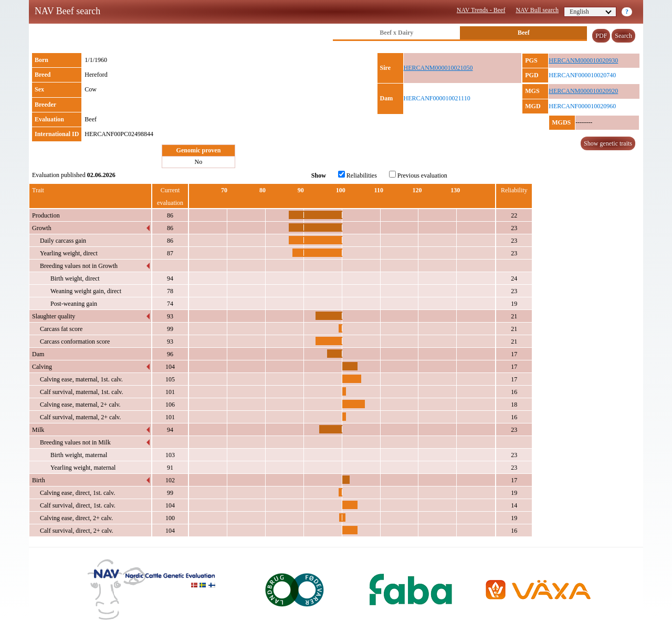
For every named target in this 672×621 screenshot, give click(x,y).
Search (623, 36)
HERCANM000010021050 (438, 68)
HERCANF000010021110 (437, 98)
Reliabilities (358, 175)
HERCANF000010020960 (582, 106)
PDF (601, 36)
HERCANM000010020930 (583, 60)
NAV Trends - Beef (481, 10)
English (591, 12)
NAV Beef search (67, 11)
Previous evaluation (418, 175)
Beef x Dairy (396, 33)
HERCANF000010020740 (582, 75)
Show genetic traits (608, 143)
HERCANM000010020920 (583, 91)
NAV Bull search (537, 10)
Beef (524, 33)
